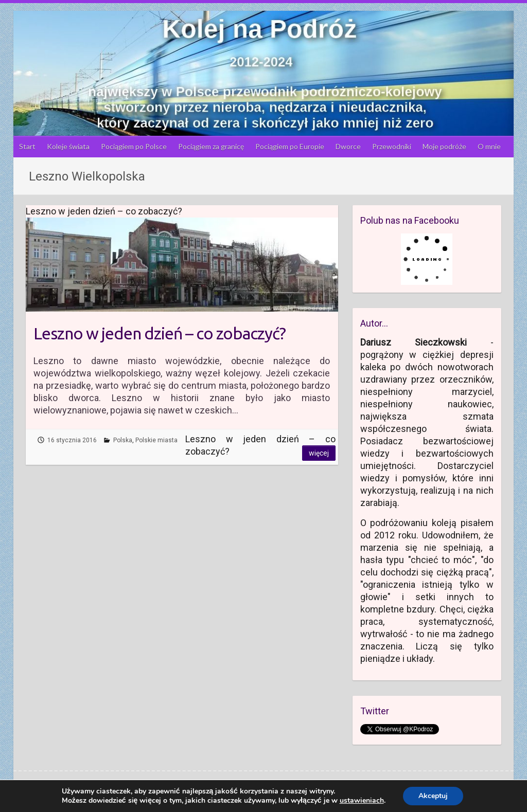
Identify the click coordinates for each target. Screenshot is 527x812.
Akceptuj (433, 796)
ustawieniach (362, 801)
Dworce (348, 146)
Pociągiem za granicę (211, 146)
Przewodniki (392, 146)
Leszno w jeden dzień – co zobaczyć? (160, 333)
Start (27, 146)
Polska (123, 440)
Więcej (319, 453)
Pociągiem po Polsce (134, 146)
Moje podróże (444, 146)
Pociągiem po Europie (290, 146)
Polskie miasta (156, 440)
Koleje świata (68, 146)
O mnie (489, 146)
